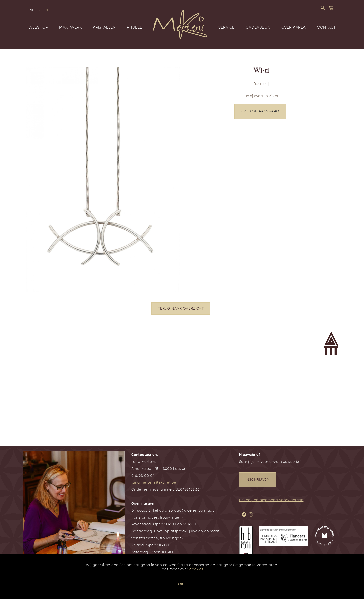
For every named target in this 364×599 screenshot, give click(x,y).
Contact (326, 27)
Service (227, 27)
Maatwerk (70, 27)
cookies (196, 569)
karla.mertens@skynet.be (154, 483)
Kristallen (104, 27)
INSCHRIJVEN (258, 480)
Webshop (38, 27)
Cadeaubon (258, 27)
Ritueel (134, 27)
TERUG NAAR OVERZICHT (181, 308)
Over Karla (294, 27)
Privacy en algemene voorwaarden (271, 500)
